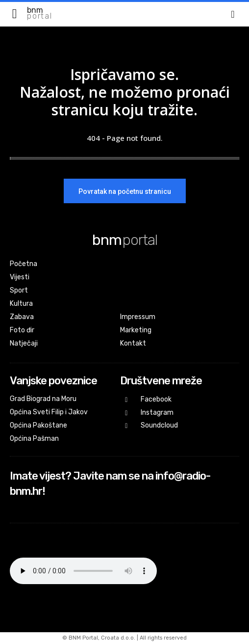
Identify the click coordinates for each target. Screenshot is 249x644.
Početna (24, 264)
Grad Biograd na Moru (43, 399)
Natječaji (24, 343)
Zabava (22, 317)
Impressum (138, 317)
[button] (233, 14)
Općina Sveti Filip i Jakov (49, 412)
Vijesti (20, 277)
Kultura (21, 304)
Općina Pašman (34, 439)
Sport (19, 290)
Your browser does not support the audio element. (83, 571)
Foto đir (22, 330)
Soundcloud (159, 425)
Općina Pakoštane (38, 425)
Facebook (156, 399)
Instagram (157, 413)
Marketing (136, 330)
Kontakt (133, 343)
